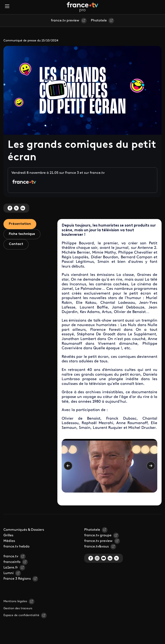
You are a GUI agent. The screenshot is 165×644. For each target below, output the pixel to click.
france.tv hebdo (16, 547)
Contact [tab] (16, 244)
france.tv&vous (96, 547)
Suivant (151, 466)
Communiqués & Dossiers (24, 530)
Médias (9, 541)
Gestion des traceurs (18, 608)
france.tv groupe (98, 535)
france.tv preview (65, 21)
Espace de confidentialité (21, 615)
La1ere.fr (11, 568)
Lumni (8, 573)
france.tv (11, 556)
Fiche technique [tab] (22, 234)
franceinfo (12, 562)
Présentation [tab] (20, 224)
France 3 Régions (17, 579)
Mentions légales (15, 601)
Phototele (99, 21)
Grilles (8, 535)
